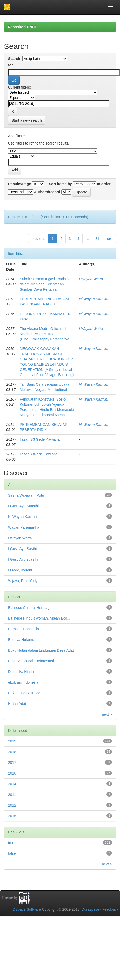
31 (97, 239)
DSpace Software (27, 909)
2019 (12, 741)
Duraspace (90, 909)
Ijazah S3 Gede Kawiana (40, 439)
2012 (12, 805)
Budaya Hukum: (21, 640)
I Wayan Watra (91, 279)
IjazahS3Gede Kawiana (39, 454)
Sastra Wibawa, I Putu (26, 495)
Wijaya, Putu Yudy (23, 581)
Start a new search (27, 120)
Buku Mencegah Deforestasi (31, 661)
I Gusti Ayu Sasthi (22, 549)
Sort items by (60, 184)
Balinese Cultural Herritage (30, 608)
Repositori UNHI (22, 27)
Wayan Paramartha (24, 527)
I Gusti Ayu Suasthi (23, 506)
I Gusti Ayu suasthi (23, 559)
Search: (15, 59)
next (109, 239)
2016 (12, 773)
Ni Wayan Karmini (94, 299)
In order (104, 184)
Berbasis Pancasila (24, 629)
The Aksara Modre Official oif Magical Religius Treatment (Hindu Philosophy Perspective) (45, 334)
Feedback (111, 909)
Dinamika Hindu (21, 672)
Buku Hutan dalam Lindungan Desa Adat (41, 650)
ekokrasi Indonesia (23, 682)
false (12, 853)
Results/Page (19, 184)
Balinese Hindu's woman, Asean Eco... (39, 618)
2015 (12, 816)
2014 (12, 784)
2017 (12, 763)
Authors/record (47, 192)
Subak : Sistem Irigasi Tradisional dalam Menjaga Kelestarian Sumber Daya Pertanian (47, 284)
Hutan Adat (17, 704)
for (11, 65)
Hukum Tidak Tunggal (26, 693)
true (11, 843)
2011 (12, 795)
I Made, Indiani (20, 570)
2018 (12, 752)
